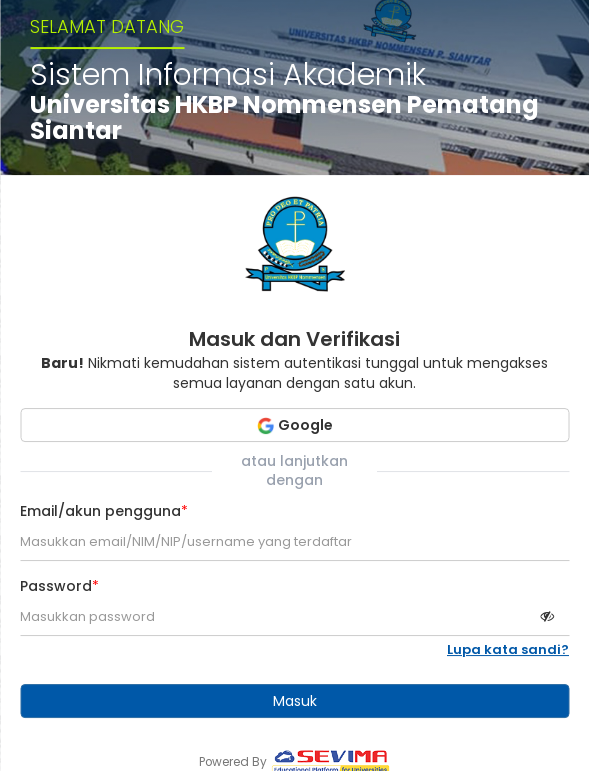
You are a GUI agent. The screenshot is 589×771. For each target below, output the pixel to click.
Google (294, 425)
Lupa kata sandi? (508, 650)
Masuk (295, 701)
